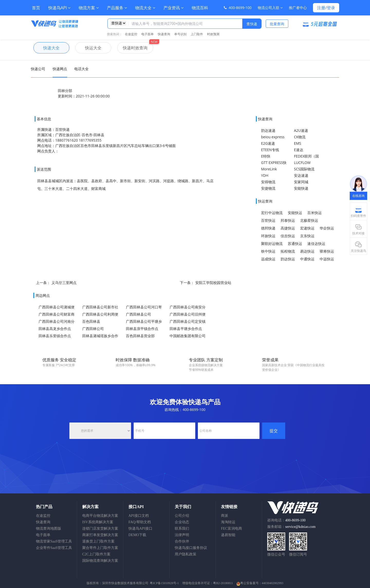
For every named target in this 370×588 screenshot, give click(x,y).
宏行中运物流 (272, 213)
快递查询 (164, 34)
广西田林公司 (93, 329)
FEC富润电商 (232, 529)
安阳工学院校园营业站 (213, 283)
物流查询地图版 (49, 529)
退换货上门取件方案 (98, 541)
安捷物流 (268, 188)
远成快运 (268, 259)
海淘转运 (228, 522)
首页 (36, 8)
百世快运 (268, 220)
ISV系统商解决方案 (98, 522)
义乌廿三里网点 (64, 283)
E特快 (266, 156)
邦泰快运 (288, 220)
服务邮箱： (291, 527)
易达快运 (307, 251)
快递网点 (60, 69)
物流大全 (145, 8)
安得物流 (268, 182)
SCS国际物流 (304, 169)
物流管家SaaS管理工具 (54, 541)
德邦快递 (268, 228)
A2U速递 (301, 130)
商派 (225, 516)
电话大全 (81, 69)
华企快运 (327, 228)
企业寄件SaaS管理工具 (54, 548)
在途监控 (131, 34)
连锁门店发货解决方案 (100, 529)
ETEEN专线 (270, 150)
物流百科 (200, 8)
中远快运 (327, 259)
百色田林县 (91, 321)
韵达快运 (288, 259)
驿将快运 (327, 251)
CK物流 (300, 137)
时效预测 (213, 34)
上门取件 (197, 34)
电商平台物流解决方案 (100, 516)
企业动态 (182, 522)
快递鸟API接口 (140, 529)
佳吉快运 (288, 236)
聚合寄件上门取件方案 (100, 548)
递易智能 (228, 535)
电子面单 (147, 34)
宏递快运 (307, 228)
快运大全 (88, 48)
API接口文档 (139, 516)
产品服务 (117, 8)
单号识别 (180, 34)
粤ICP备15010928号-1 (164, 583)
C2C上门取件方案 (96, 554)
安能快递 (301, 188)
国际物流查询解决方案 (100, 561)
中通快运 (307, 259)
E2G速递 (268, 143)
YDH (265, 175)
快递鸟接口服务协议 (191, 548)
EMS (298, 143)
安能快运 (295, 213)
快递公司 (38, 69)
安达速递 (301, 175)
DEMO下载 (137, 535)
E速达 (299, 150)
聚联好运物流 (272, 244)
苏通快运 (295, 244)
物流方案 (89, 8)
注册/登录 (326, 8)
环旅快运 (268, 236)
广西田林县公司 (138, 314)
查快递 (252, 24)
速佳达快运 (316, 244)
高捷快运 (288, 228)
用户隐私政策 (186, 554)
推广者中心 (298, 8)
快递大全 (47, 48)
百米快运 (314, 213)
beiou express (273, 137)
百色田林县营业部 (140, 336)
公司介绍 (182, 516)
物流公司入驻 (270, 8)
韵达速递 (268, 130)
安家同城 (301, 182)
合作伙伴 (182, 541)
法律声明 (182, 535)
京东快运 (307, 236)
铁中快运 (268, 251)
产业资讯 (173, 8)
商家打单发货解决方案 (100, 535)
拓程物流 (288, 251)
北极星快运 (309, 220)
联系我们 (182, 529)
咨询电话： (286, 520)
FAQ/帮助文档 (140, 522)
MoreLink (269, 169)
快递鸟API (59, 8)
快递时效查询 (132, 48)
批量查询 (277, 24)
